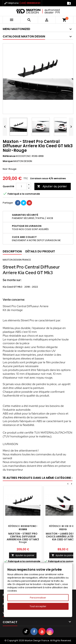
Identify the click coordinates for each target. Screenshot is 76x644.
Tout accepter (38, 606)
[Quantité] (21, 186)
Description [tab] (12, 251)
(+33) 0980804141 (30, 3)
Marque (8, 161)
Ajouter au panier (52, 186)
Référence (9, 156)
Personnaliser (38, 598)
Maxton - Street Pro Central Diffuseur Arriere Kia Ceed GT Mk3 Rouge (23, 538)
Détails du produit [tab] (40, 251)
